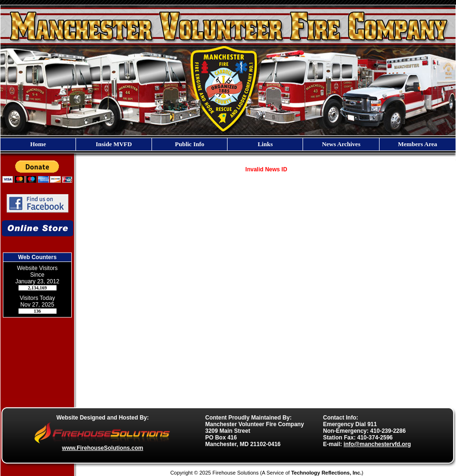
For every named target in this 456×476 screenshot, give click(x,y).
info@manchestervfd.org (377, 444)
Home (38, 144)
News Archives (341, 144)
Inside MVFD (114, 144)
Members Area (418, 144)
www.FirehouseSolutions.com (103, 448)
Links (265, 144)
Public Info (190, 144)
